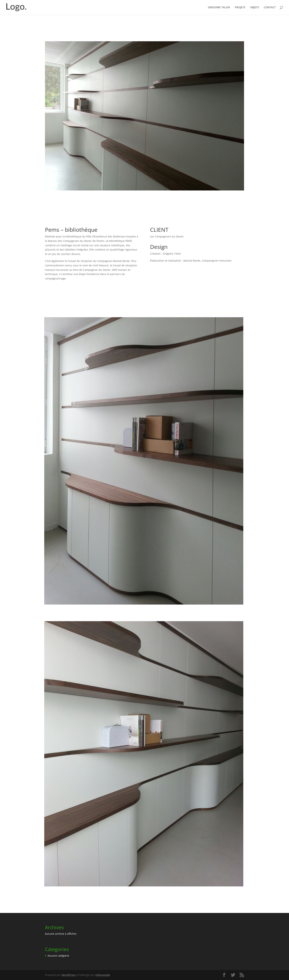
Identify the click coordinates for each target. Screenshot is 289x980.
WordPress (68, 975)
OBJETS (255, 8)
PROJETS (240, 8)
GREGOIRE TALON (219, 8)
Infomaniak (103, 975)
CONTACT (270, 8)
